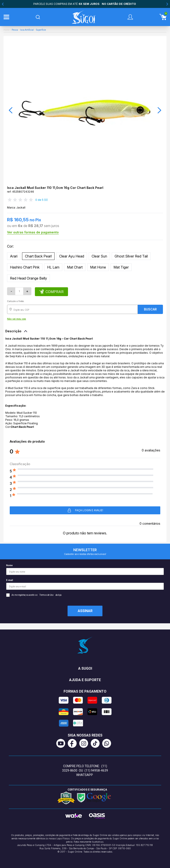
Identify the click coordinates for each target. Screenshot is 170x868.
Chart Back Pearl (38, 256)
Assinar (85, 611)
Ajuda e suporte (85, 680)
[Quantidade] (19, 291)
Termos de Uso (46, 595)
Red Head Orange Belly (28, 278)
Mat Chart (75, 267)
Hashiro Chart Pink (25, 267)
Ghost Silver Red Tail (131, 256)
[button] (11, 110)
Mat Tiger (121, 267)
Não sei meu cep (17, 319)
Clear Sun (99, 256)
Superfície (41, 30)
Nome (85, 570)
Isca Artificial (27, 30)
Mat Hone (98, 267)
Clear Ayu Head (72, 256)
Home (7, 30)
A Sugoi (85, 668)
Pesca (15, 30)
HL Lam (53, 267)
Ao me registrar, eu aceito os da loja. (34, 595)
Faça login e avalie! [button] (85, 510)
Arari (14, 256)
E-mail (85, 584)
